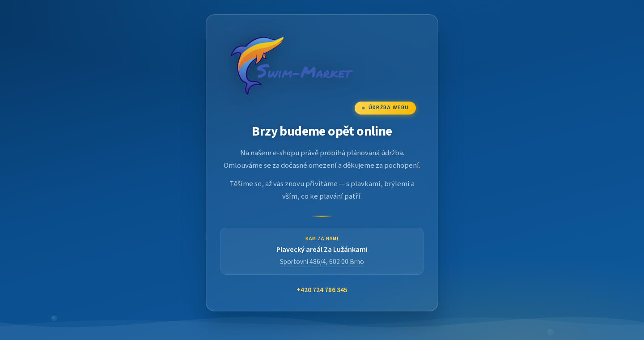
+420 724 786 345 (322, 290)
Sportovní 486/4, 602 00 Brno (322, 262)
